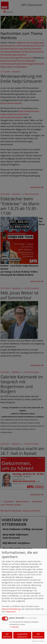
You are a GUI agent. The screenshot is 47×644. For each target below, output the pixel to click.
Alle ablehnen (7, 635)
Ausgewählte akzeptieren (22, 635)
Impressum (11, 612)
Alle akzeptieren (38, 635)
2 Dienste (14, 627)
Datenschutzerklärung (11, 609)
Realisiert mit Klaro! (38, 641)
